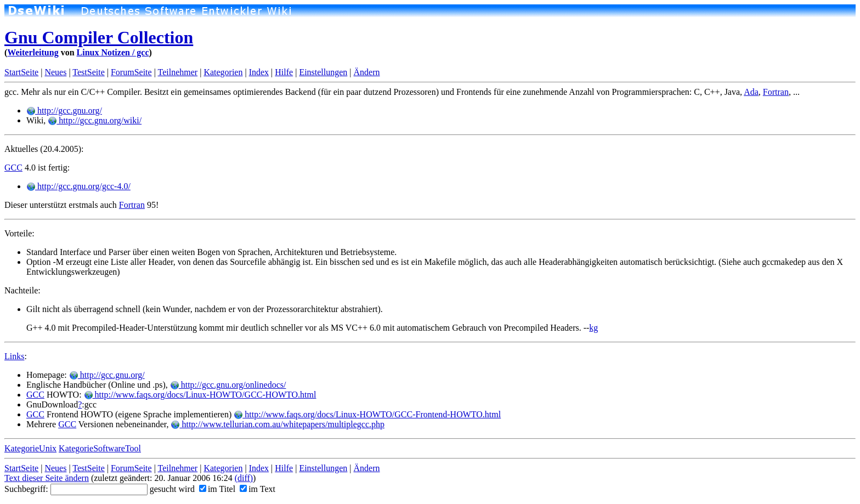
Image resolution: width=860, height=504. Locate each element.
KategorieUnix (30, 448)
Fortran (776, 92)
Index (259, 72)
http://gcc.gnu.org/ (64, 111)
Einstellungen (323, 72)
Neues (55, 72)
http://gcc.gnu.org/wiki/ (95, 120)
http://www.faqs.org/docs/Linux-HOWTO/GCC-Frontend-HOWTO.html (367, 414)
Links (14, 356)
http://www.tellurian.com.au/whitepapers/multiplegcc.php (278, 424)
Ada (751, 92)
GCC (13, 168)
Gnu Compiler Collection (99, 37)
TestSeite (88, 72)
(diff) (244, 478)
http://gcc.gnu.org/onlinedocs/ (228, 385)
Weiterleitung (33, 52)
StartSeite (21, 72)
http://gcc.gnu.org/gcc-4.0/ (78, 186)
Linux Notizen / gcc (113, 52)
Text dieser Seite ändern (47, 478)
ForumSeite (131, 72)
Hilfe (284, 72)
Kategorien (223, 72)
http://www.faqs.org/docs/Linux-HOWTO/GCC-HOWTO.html (200, 395)
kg (593, 328)
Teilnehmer (178, 72)
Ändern (367, 72)
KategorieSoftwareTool (100, 448)
